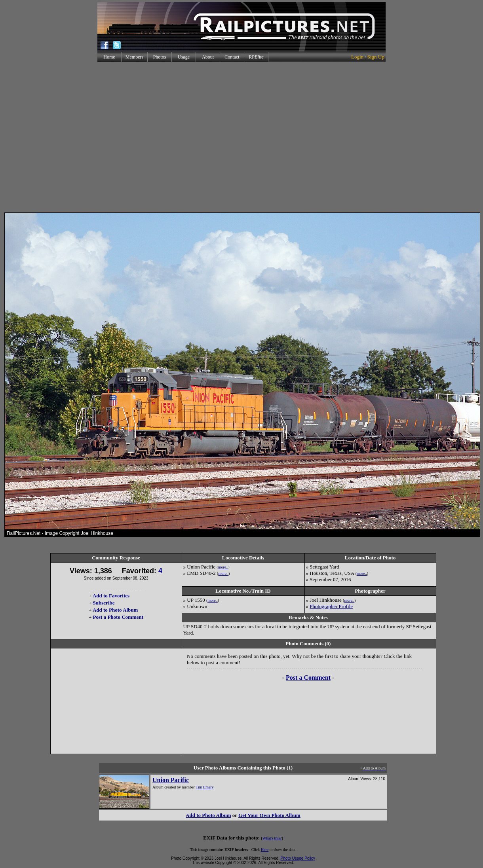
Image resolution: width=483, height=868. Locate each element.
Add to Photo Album (115, 610)
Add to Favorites (111, 596)
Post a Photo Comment (118, 617)
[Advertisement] (240, 137)
